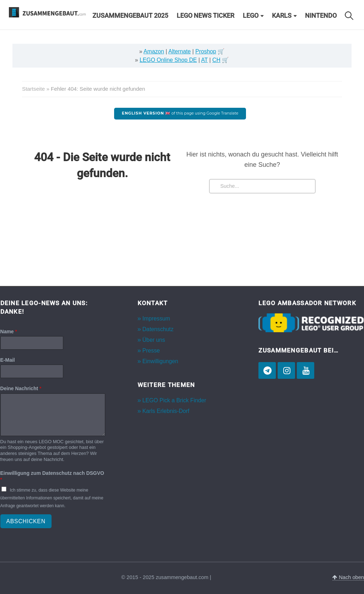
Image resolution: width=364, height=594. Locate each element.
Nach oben (348, 577)
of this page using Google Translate (180, 113)
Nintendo (321, 16)
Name (9, 332)
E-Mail (8, 360)
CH (216, 60)
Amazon (154, 51)
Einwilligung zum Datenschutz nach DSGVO (52, 476)
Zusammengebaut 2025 (130, 16)
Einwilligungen (160, 361)
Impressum (156, 319)
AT (205, 60)
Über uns (154, 340)
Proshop (206, 51)
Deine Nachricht (21, 388)
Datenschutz (158, 329)
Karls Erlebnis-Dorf (166, 411)
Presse (151, 351)
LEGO (251, 16)
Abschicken (26, 521)
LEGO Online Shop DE (168, 60)
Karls (282, 16)
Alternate (180, 51)
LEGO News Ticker (205, 16)
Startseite (33, 89)
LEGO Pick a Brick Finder (174, 400)
